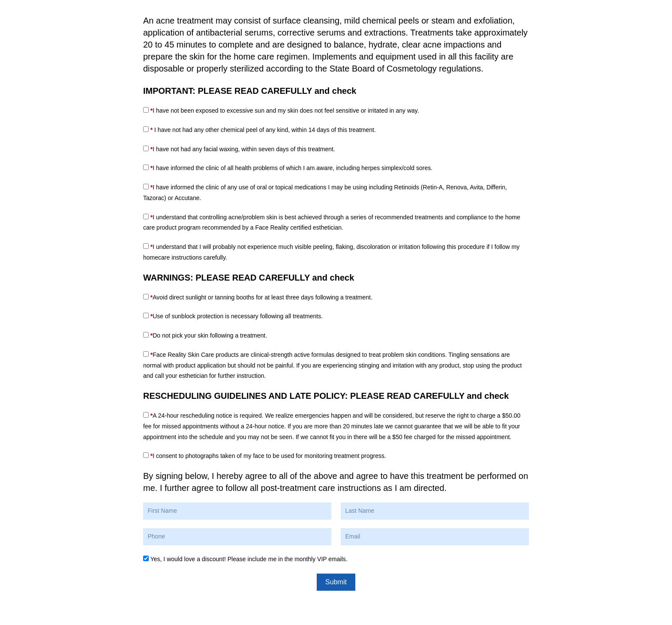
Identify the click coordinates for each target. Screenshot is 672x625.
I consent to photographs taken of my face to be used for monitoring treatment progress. (268, 456)
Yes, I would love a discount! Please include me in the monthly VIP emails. (249, 559)
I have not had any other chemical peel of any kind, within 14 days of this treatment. (263, 130)
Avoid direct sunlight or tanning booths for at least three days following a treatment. (261, 297)
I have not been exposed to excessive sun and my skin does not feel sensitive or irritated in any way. (285, 111)
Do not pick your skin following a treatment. (209, 335)
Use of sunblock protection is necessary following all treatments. (237, 316)
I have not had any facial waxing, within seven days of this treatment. (243, 149)
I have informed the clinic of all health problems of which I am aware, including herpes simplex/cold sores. (291, 168)
